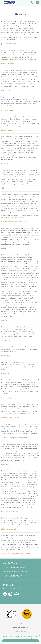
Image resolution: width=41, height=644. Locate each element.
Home (20, 624)
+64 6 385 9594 (13, 576)
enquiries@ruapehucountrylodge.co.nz (16, 571)
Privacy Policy (20, 632)
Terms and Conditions (20, 628)
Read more (35, 638)
